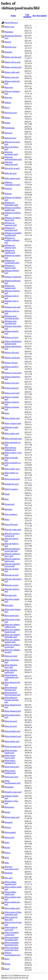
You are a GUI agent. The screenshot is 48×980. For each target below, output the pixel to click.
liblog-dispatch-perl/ (13, 711)
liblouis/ (8, 827)
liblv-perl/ (9, 878)
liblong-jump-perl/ (12, 817)
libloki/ (7, 812)
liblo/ (7, 499)
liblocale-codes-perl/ (13, 530)
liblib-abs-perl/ (11, 173)
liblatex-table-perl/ (12, 72)
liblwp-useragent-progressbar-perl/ (12, 949)
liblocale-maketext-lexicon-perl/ (12, 565)
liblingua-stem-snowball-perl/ (11, 322)
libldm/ (7, 123)
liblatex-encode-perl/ (13, 67)
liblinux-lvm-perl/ (12, 383)
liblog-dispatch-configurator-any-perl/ (12, 677)
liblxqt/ (7, 964)
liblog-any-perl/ (11, 656)
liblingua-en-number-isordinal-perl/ (13, 234)
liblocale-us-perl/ (11, 585)
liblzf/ (7, 969)
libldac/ (8, 118)
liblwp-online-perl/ (12, 908)
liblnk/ (7, 494)
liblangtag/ (9, 32)
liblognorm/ (9, 807)
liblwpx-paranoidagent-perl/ (12, 954)
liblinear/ (8, 194)
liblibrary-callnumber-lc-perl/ (12, 183)
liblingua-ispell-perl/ (13, 277)
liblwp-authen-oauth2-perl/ (10, 893)
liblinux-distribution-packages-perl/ (13, 342)
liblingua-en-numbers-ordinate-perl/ (12, 240)
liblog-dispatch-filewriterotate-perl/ (12, 694)
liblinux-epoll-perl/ (12, 358)
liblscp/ (7, 853)
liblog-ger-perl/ (11, 726)
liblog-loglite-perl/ (12, 741)
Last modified (27, 16)
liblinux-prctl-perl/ (12, 393)
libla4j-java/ (9, 27)
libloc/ (7, 519)
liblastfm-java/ (10, 47)
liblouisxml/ (9, 837)
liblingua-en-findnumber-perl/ (11, 204)
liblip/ (7, 413)
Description (42, 16)
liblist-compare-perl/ (13, 423)
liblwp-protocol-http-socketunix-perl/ (13, 913)
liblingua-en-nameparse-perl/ (11, 229)
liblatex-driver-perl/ (13, 62)
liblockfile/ (9, 605)
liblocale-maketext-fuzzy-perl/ (12, 555)
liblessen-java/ (10, 138)
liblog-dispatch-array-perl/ (11, 666)
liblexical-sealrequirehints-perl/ (13, 158)
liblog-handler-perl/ (12, 731)
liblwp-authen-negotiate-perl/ (10, 883)
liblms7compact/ (11, 489)
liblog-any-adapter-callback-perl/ (12, 626)
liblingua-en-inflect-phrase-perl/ (13, 219)
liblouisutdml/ (10, 832)
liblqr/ (7, 843)
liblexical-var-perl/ (12, 168)
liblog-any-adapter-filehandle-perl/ (12, 636)
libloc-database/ (11, 514)
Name (13, 16)
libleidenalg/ (10, 128)
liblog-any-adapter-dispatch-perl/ (12, 631)
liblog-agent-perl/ (12, 616)
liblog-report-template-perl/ (10, 772)
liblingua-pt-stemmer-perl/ (10, 287)
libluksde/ (9, 873)
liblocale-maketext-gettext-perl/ (12, 560)
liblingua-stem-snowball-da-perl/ (12, 317)
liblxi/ (7, 959)
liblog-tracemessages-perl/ (13, 782)
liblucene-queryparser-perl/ (12, 868)
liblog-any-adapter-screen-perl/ (12, 646)
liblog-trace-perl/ (11, 777)
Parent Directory (11, 23)
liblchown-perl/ (11, 113)
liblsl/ (7, 858)
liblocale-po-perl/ (12, 575)
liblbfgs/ (8, 103)
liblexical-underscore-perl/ (11, 163)
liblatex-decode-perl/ (13, 57)
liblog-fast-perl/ (11, 721)
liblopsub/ (9, 822)
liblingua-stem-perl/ (13, 307)
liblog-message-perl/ (13, 746)
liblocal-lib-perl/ (11, 525)
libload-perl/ (10, 504)
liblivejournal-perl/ (12, 479)
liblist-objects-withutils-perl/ (10, 449)
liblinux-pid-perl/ (12, 388)
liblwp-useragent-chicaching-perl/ (12, 939)
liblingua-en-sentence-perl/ (10, 246)
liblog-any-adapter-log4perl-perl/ (12, 641)
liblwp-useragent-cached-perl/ (12, 934)
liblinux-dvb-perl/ (12, 353)
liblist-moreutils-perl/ (13, 439)
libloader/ (8, 509)
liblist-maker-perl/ (12, 433)
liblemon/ (8, 133)
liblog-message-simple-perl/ (11, 752)
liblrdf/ (7, 848)
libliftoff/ (8, 189)
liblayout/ (8, 98)
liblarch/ (8, 42)
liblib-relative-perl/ (12, 178)
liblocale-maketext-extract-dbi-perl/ (12, 550)
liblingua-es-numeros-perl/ (10, 267)
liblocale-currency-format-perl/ (12, 535)
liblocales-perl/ (11, 595)
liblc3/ (7, 108)
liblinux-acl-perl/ (11, 337)
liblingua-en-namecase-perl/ (11, 224)
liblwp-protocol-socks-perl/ (11, 928)
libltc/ (7, 863)
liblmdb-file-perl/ (12, 484)
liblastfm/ (8, 52)
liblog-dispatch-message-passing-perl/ (12, 700)
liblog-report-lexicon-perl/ (10, 757)
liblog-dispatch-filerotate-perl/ (11, 689)
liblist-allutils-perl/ (12, 418)
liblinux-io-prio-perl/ (13, 373)
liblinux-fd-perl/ (11, 363)
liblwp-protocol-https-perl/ (11, 918)
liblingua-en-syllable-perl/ (10, 251)
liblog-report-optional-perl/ (10, 762)
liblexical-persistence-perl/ (11, 153)
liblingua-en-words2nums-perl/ (12, 262)
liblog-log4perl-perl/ (13, 736)
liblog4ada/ (9, 787)
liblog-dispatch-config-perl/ (11, 671)
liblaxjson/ (9, 87)
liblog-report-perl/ (12, 767)
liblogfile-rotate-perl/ (13, 792)
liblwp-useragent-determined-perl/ (12, 944)
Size (34, 16)
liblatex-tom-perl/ (12, 77)
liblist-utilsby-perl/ (12, 469)
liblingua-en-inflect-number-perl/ (13, 209)
